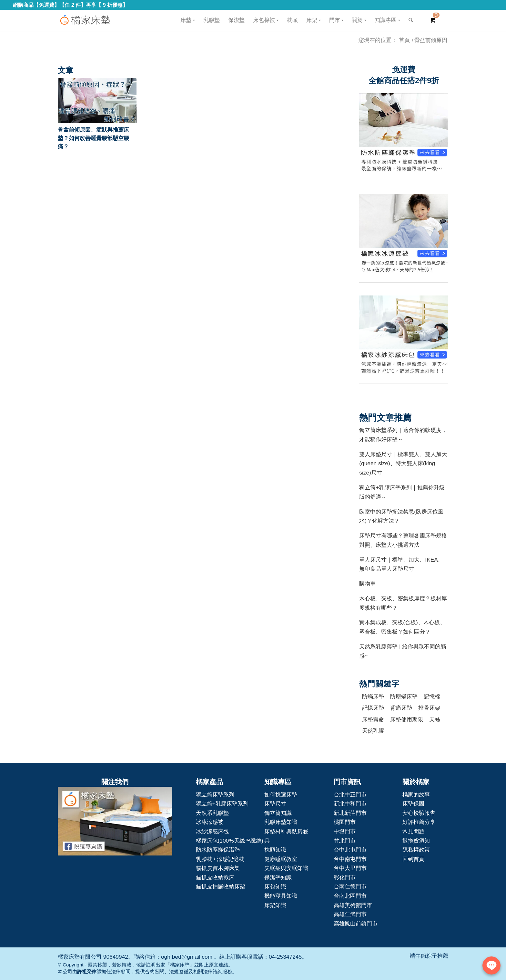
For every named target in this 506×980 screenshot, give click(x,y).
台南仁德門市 (350, 886)
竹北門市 (345, 841)
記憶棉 (432, 696)
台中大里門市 (350, 868)
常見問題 (413, 831)
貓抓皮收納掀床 (215, 877)
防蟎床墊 (373, 696)
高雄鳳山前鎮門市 (356, 924)
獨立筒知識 (278, 813)
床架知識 (275, 905)
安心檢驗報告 (419, 813)
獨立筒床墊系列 (215, 795)
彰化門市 (345, 877)
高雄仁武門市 (350, 914)
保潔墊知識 (278, 877)
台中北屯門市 (350, 850)
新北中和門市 (350, 804)
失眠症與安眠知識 (286, 868)
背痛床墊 (401, 708)
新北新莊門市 (350, 813)
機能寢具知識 (281, 896)
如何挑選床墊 (281, 795)
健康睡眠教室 (281, 859)
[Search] (411, 20)
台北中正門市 (350, 795)
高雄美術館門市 (353, 905)
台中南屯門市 (350, 859)
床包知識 (275, 886)
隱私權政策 (416, 850)
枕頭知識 (275, 850)
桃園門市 (345, 822)
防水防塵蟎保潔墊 (218, 850)
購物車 (367, 584)
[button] (97, 101)
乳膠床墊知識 (281, 822)
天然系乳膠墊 (212, 813)
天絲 (435, 719)
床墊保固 (413, 804)
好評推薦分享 (419, 822)
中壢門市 (345, 831)
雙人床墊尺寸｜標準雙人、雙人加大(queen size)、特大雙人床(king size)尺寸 (403, 463)
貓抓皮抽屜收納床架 (221, 886)
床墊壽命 (373, 719)
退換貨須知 (416, 841)
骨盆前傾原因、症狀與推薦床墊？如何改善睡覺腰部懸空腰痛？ (93, 138)
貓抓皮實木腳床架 (218, 868)
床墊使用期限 (407, 719)
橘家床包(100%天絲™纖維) (230, 841)
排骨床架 (429, 708)
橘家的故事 (416, 795)
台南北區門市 (350, 896)
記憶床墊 (373, 708)
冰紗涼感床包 (212, 831)
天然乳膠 (373, 731)
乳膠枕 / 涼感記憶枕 (220, 859)
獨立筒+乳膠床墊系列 (222, 804)
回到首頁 (413, 859)
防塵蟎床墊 (404, 696)
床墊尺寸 (275, 804)
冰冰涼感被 (210, 822)
